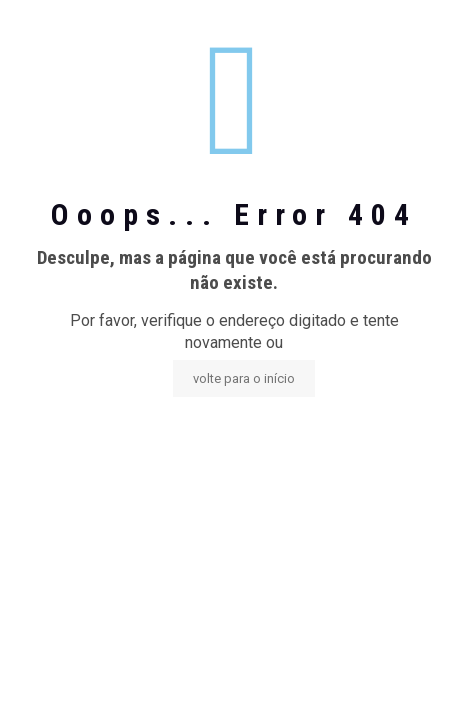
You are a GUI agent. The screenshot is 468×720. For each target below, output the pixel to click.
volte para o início (244, 378)
